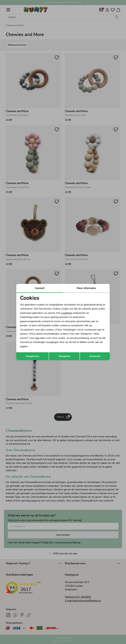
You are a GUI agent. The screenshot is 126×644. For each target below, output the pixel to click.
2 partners (67, 313)
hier (37, 338)
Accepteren (32, 356)
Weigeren (64, 356)
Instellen (95, 356)
